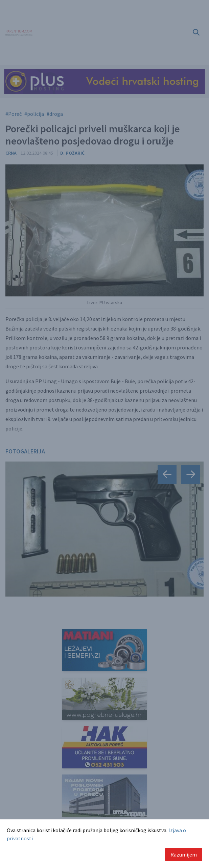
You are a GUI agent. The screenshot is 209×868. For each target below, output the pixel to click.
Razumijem (184, 854)
